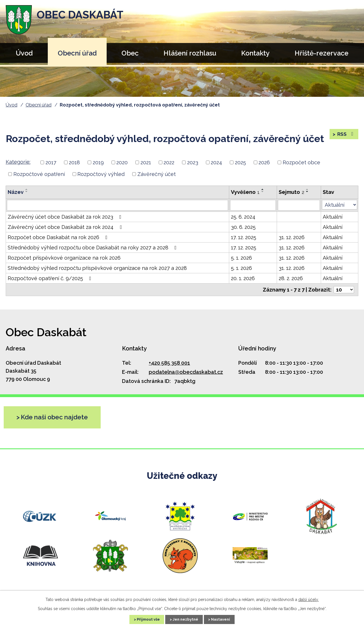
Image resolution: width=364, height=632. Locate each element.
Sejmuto (291, 192)
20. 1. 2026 (243, 278)
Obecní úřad (77, 53)
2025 (240, 162)
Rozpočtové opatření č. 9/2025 (51, 278)
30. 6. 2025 (243, 227)
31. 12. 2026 (292, 237)
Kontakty (255, 53)
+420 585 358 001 (169, 363)
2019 (98, 162)
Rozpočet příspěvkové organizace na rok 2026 (64, 258)
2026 (264, 162)
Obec (130, 53)
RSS (346, 136)
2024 (216, 162)
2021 (146, 162)
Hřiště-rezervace (321, 53)
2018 (74, 162)
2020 (122, 162)
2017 (51, 162)
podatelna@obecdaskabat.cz (186, 372)
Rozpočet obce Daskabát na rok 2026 (59, 237)
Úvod (24, 53)
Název (16, 192)
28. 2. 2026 (291, 278)
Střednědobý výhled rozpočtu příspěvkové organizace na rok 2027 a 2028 (97, 268)
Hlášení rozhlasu (190, 53)
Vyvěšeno (245, 192)
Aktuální (333, 217)
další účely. (309, 599)
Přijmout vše (143, 619)
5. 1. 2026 (241, 258)
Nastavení (226, 619)
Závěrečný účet (157, 174)
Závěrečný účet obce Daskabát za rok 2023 (66, 217)
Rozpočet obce (301, 162)
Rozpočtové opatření (39, 174)
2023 (193, 162)
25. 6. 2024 (243, 217)
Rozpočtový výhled (101, 174)
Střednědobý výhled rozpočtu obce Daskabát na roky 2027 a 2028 (93, 248)
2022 (169, 162)
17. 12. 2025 (244, 237)
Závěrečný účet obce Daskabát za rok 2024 (66, 227)
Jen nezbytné (186, 619)
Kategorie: (18, 162)
